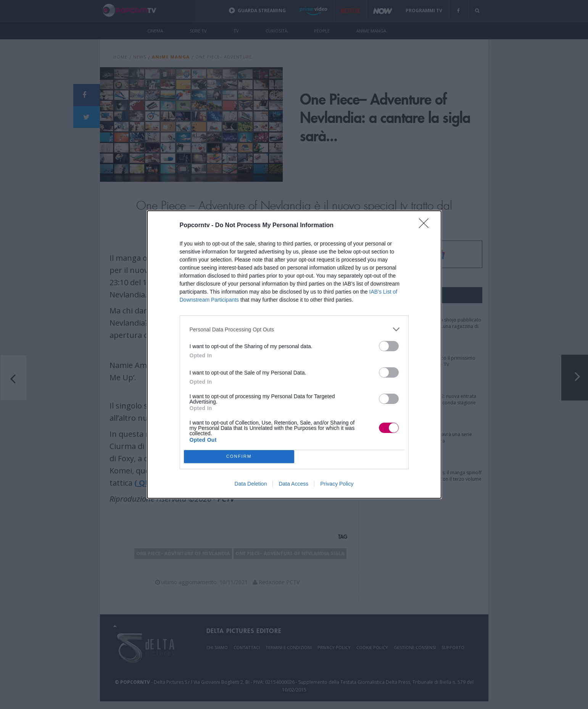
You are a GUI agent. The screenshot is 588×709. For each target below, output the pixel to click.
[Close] (426, 226)
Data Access (293, 484)
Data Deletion (251, 484)
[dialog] (294, 354)
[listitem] (294, 329)
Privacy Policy (337, 484)
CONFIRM (239, 457)
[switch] (389, 346)
